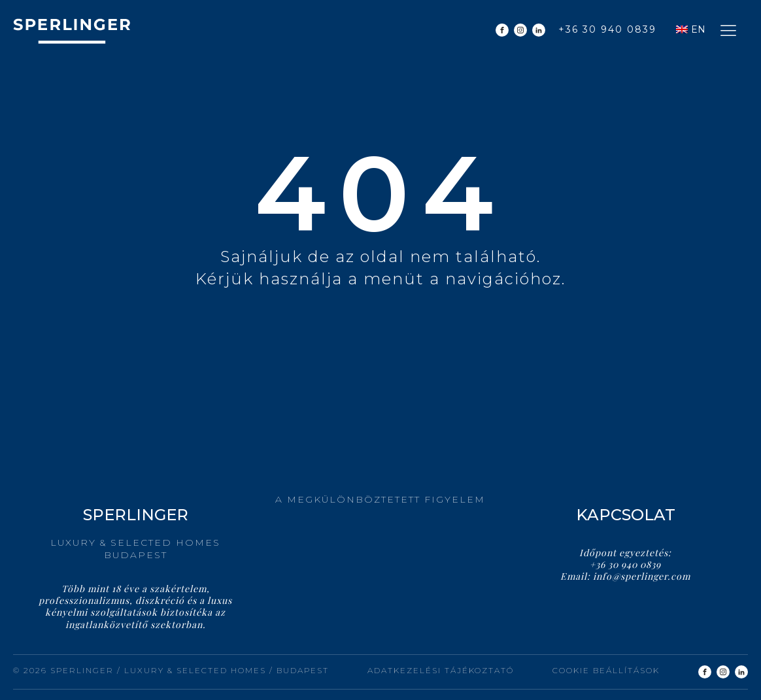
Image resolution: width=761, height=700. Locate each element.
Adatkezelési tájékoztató (441, 670)
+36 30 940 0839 (607, 29)
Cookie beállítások (606, 670)
